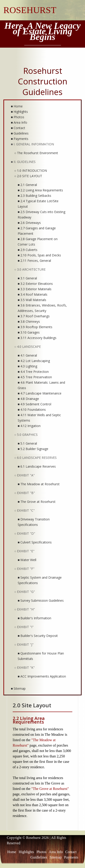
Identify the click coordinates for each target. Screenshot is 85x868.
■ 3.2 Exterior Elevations (35, 284)
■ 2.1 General (27, 185)
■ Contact (18, 128)
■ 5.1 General (27, 443)
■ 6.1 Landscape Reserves (37, 466)
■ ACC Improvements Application (42, 676)
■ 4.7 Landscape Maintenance (40, 393)
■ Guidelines (20, 133)
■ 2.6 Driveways (29, 223)
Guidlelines (39, 857)
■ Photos (18, 117)
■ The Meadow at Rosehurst (39, 484)
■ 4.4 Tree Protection (33, 372)
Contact (71, 852)
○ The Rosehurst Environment (36, 153)
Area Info (56, 852)
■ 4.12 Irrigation (29, 426)
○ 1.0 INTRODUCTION (31, 171)
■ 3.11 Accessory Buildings (37, 338)
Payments (71, 857)
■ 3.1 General (27, 278)
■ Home (17, 106)
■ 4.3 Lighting (27, 366)
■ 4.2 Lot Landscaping (34, 361)
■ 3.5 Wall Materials (32, 300)
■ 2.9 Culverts (28, 250)
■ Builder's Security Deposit (38, 636)
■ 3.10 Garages (29, 332)
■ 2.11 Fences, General (34, 261)
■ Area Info (19, 122)
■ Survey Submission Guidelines (41, 600)
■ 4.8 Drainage (28, 399)
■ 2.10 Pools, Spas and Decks (39, 255)
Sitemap (56, 857)
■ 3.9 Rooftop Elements (35, 327)
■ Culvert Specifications (35, 542)
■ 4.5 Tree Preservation (35, 377)
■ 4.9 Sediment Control (34, 404)
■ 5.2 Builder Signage (33, 449)
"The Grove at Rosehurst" (50, 789)
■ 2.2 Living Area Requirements (40, 190)
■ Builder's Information (34, 618)
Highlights (26, 852)
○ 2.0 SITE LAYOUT (28, 176)
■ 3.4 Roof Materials (33, 294)
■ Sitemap (18, 688)
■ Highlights (19, 112)
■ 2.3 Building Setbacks (34, 196)
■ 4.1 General (27, 355)
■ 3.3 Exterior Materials (35, 289)
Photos (41, 852)
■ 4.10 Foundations (32, 410)
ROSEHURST (30, 10)
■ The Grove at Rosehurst (37, 502)
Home (12, 852)
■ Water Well (27, 560)
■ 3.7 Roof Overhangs (34, 316)
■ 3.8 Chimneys (29, 321)
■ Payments (20, 139)
